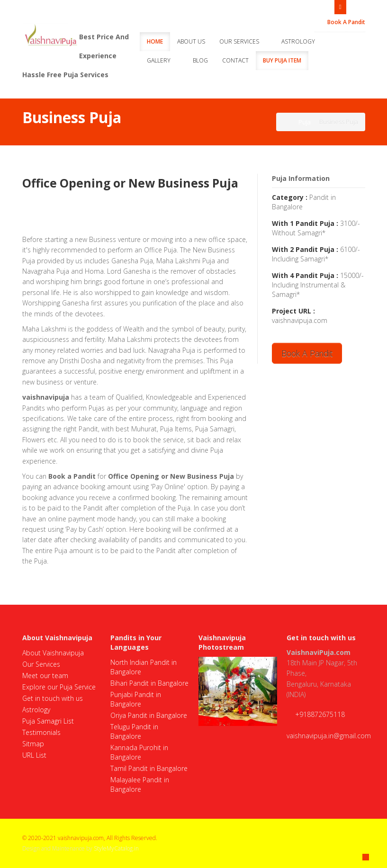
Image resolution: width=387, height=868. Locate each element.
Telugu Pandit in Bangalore (134, 731)
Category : (290, 197)
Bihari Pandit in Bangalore (149, 683)
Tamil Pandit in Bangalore (149, 768)
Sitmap (33, 744)
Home (155, 41)
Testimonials (41, 732)
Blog (200, 60)
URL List (34, 755)
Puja (305, 122)
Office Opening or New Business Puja (130, 183)
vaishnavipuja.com (300, 320)
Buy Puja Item (282, 60)
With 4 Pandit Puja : (305, 275)
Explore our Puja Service (59, 687)
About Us (191, 41)
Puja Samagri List (48, 721)
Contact (235, 60)
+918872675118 (320, 714)
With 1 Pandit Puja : (305, 223)
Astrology (302, 41)
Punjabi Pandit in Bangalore (136, 699)
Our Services (243, 41)
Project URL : (293, 311)
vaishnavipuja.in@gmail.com (329, 736)
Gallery (163, 60)
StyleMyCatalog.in (116, 848)
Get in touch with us (53, 698)
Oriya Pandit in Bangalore (149, 715)
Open (340, 6)
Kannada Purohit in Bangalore (139, 752)
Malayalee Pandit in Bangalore (140, 784)
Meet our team (45, 676)
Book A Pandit (342, 22)
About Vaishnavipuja (53, 653)
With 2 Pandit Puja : (305, 249)
